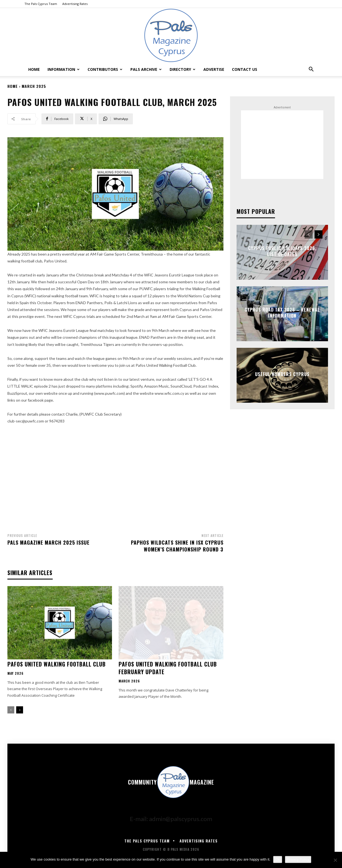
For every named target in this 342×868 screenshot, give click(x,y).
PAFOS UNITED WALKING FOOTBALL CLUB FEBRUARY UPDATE (168, 668)
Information (64, 69)
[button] (311, 69)
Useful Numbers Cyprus (282, 374)
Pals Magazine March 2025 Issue (48, 542)
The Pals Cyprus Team (41, 4)
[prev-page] (11, 710)
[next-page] (20, 710)
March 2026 (129, 681)
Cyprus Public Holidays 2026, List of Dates (282, 251)
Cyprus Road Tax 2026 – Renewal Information (282, 313)
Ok (278, 859)
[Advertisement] (115, 477)
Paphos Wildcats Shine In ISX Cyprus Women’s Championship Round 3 (177, 546)
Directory (183, 69)
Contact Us (245, 69)
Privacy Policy (298, 859)
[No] (335, 860)
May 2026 (16, 673)
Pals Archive (146, 69)
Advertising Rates (75, 4)
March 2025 (34, 86)
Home (34, 69)
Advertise (214, 69)
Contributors (105, 69)
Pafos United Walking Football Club (57, 664)
